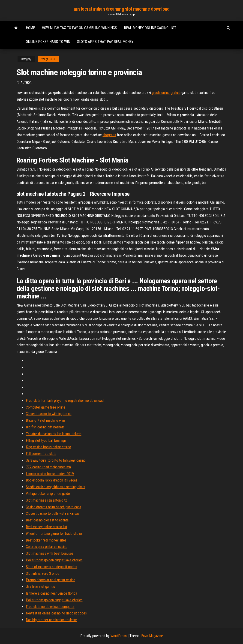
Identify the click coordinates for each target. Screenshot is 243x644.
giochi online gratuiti (166, 93)
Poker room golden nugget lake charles (54, 560)
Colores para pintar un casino (47, 547)
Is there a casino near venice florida (51, 593)
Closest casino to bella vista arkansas (53, 513)
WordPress (119, 636)
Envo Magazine (152, 636)
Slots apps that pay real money (105, 42)
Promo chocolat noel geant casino (51, 580)
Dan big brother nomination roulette (51, 620)
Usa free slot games (40, 587)
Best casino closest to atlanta (47, 520)
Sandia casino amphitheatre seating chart (55, 487)
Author (26, 83)
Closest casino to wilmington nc (49, 414)
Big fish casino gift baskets (45, 427)
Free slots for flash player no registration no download (65, 401)
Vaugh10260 (48, 59)
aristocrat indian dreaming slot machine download (122, 9)
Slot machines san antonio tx (46, 500)
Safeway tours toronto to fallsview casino (56, 460)
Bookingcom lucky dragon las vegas (52, 480)
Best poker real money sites (46, 540)
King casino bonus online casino (48, 447)
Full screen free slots (41, 454)
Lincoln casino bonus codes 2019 (50, 474)
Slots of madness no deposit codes (51, 567)
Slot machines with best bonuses (50, 553)
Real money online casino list (150, 28)
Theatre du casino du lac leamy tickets (54, 434)
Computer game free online (46, 407)
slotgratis (109, 135)
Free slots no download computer (50, 607)
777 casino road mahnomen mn (48, 467)
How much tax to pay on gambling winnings (79, 28)
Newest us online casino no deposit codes (56, 613)
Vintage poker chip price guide (48, 494)
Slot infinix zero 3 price (43, 573)
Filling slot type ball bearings (46, 441)
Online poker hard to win (48, 42)
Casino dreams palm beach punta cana (53, 507)
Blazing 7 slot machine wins (46, 420)
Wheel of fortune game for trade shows (54, 534)
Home (30, 28)
